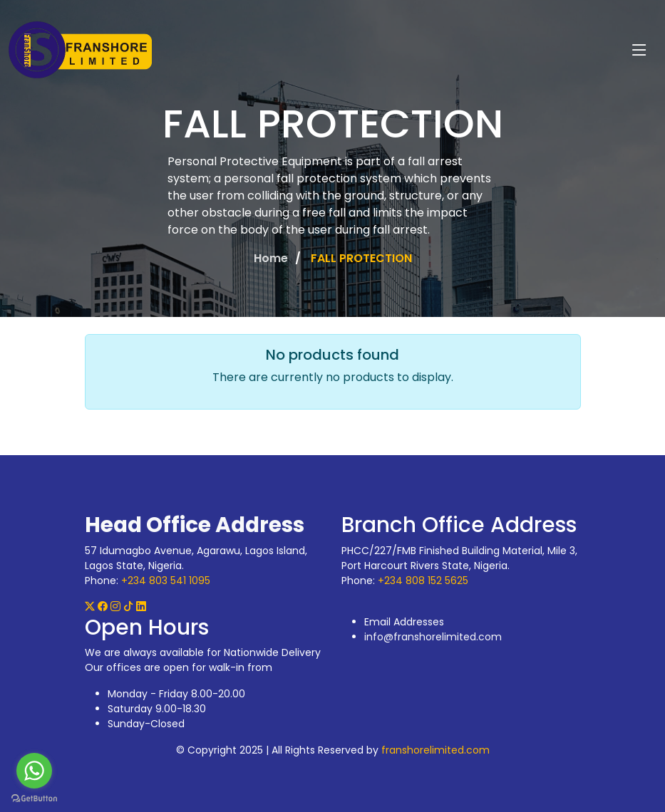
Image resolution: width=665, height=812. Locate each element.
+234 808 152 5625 (423, 581)
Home (271, 258)
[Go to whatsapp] (34, 771)
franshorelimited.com (435, 750)
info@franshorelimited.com (433, 637)
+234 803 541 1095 (166, 581)
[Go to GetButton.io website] (34, 798)
